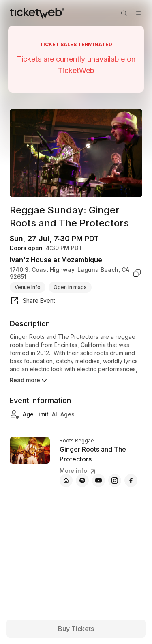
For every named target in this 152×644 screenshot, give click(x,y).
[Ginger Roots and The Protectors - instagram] (115, 480)
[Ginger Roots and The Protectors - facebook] (131, 480)
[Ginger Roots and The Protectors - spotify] (82, 480)
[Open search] (124, 13)
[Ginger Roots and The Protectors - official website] (66, 480)
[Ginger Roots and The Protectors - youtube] (98, 480)
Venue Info (28, 287)
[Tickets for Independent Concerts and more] (37, 13)
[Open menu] (138, 13)
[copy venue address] (137, 273)
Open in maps (70, 287)
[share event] (32, 302)
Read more (29, 381)
